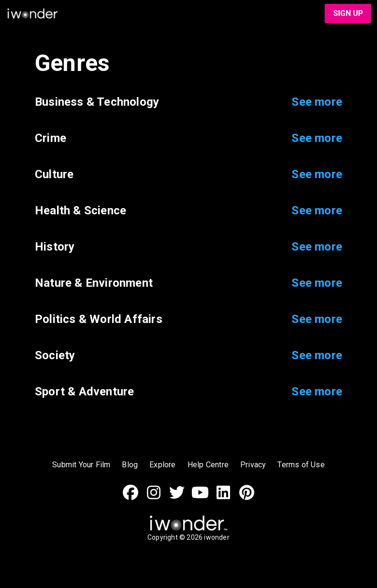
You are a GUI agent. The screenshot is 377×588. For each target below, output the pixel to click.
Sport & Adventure (84, 392)
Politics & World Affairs (99, 319)
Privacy (253, 465)
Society (55, 356)
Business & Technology (97, 102)
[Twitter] (177, 497)
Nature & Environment (94, 283)
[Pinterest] (246, 497)
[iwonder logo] (159, 14)
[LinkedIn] (223, 497)
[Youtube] (200, 497)
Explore (162, 465)
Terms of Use (301, 465)
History (55, 247)
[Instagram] (154, 497)
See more (317, 102)
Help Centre (208, 465)
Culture (54, 175)
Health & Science (80, 211)
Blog (130, 465)
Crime (51, 138)
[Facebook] (130, 497)
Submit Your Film (81, 465)
